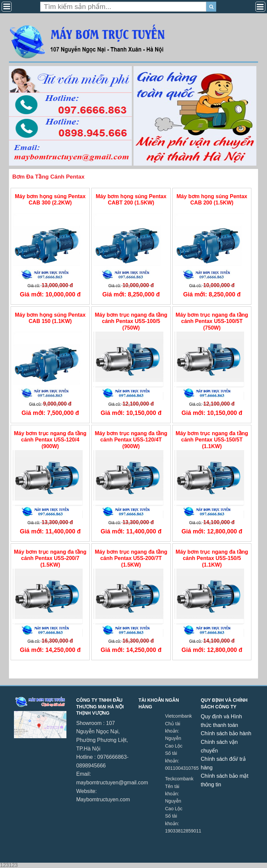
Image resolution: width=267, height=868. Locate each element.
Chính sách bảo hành (226, 733)
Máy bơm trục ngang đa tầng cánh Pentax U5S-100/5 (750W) (131, 321)
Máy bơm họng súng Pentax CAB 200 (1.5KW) (212, 199)
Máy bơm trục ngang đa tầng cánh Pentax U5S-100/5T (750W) (212, 321)
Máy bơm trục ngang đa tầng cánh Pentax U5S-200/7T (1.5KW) (131, 558)
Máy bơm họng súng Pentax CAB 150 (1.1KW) (50, 318)
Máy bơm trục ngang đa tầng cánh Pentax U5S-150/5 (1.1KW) (212, 558)
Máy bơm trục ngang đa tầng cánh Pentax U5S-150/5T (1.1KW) (212, 440)
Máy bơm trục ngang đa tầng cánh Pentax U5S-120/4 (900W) (50, 440)
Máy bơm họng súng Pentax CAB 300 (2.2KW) (50, 199)
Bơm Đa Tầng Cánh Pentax (48, 177)
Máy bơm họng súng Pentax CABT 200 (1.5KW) (131, 199)
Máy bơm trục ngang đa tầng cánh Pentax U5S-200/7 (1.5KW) (50, 558)
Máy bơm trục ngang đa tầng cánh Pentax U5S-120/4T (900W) (131, 440)
